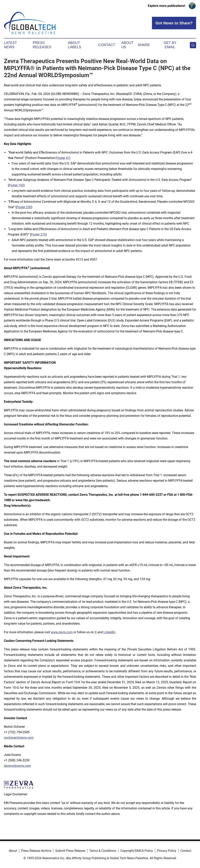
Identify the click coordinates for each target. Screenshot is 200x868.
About (13, 851)
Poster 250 (24, 207)
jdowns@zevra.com (17, 766)
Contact (107, 45)
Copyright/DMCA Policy (137, 851)
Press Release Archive (36, 851)
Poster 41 (63, 158)
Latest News (10, 45)
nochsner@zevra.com (19, 738)
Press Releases (42, 45)
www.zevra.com (62, 632)
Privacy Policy (167, 851)
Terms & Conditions (103, 851)
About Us (127, 45)
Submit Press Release (70, 851)
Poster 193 (16, 185)
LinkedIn (109, 632)
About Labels (75, 45)
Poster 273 (38, 234)
